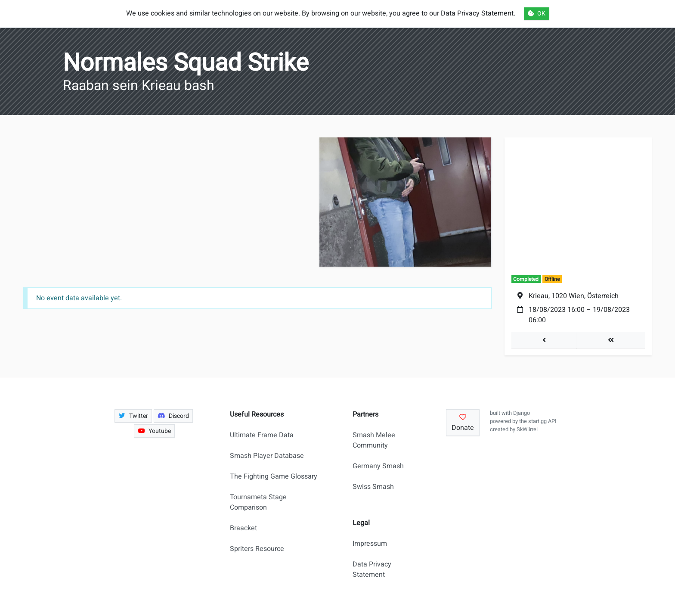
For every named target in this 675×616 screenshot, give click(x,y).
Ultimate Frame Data (262, 435)
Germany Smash (378, 466)
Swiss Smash (373, 487)
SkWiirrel (527, 429)
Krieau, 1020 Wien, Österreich (574, 296)
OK (537, 14)
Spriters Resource (257, 549)
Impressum (370, 544)
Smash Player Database (267, 456)
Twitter (133, 416)
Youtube (155, 431)
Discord (173, 416)
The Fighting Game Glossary (274, 476)
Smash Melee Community (374, 440)
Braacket (243, 528)
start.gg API (542, 421)
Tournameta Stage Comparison (258, 502)
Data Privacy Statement (372, 569)
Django (522, 413)
